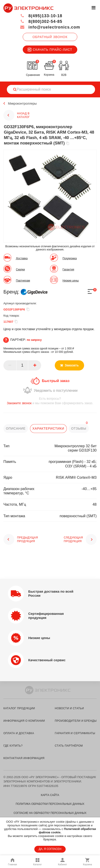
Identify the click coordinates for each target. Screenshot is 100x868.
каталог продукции (19, 708)
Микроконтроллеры (22, 103)
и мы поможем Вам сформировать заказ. (50, 401)
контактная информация (24, 758)
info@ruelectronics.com (50, 27)
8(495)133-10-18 (41, 16)
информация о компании (24, 721)
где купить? (13, 746)
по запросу (34, 340)
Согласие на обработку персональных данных (50, 813)
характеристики (48, 428)
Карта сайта (50, 795)
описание (16, 428)
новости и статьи (69, 708)
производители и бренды (76, 721)
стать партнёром (69, 746)
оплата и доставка (19, 733)
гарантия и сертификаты (75, 733)
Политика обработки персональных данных (50, 804)
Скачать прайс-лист (50, 50)
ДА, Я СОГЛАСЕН (50, 849)
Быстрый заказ (56, 381)
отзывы (79, 428)
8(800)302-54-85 (41, 22)
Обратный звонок (50, 37)
